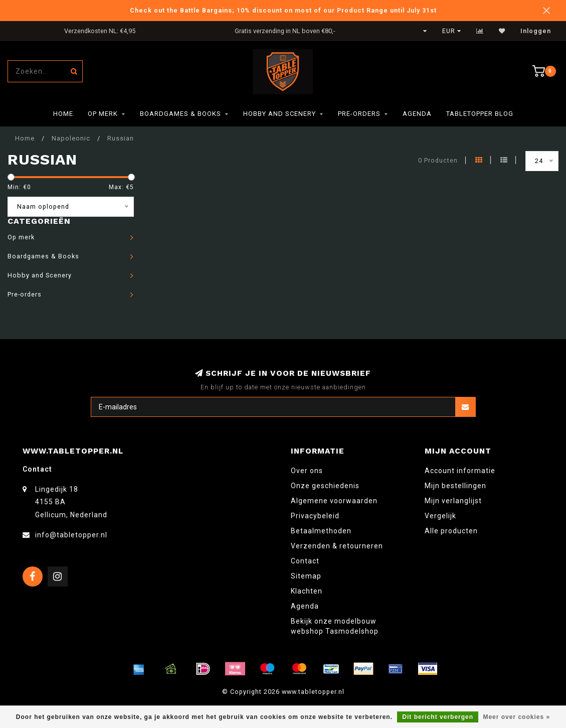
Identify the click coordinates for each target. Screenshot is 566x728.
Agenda (417, 114)
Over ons (307, 471)
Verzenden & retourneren (337, 546)
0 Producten (438, 160)
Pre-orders (359, 114)
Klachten (307, 591)
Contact (305, 561)
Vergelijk (440, 516)
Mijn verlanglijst (453, 501)
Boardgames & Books (180, 114)
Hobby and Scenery (279, 114)
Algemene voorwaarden (334, 501)
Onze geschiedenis (325, 486)
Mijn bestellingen (455, 486)
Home (63, 114)
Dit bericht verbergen (438, 717)
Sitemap (306, 576)
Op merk (103, 114)
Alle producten (451, 531)
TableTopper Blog (480, 114)
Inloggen (536, 31)
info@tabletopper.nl (71, 535)
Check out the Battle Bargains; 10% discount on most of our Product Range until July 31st (283, 10)
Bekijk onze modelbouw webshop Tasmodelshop (335, 626)
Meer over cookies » (516, 717)
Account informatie (460, 471)
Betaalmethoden (321, 531)
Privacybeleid (315, 516)
